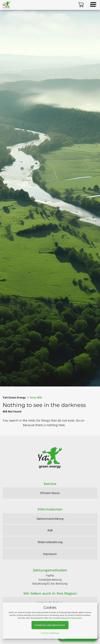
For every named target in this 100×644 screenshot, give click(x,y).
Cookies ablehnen (50, 633)
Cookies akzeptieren (50, 625)
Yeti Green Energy (14, 398)
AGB (50, 531)
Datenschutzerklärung (50, 519)
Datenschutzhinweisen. (72, 618)
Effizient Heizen (50, 493)
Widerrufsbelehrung (50, 542)
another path (12, 425)
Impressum (50, 554)
